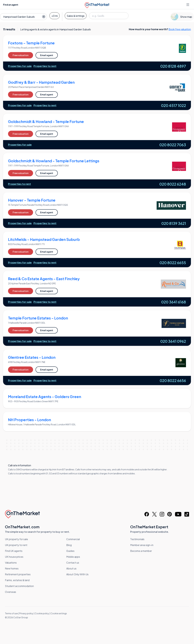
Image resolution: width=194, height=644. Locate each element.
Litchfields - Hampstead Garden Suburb (44, 239)
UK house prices (14, 557)
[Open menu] (188, 5)
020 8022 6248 (173, 184)
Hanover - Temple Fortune (32, 200)
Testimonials (137, 539)
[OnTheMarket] (97, 5)
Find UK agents (14, 551)
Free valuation (21, 55)
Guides (70, 551)
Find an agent (11, 5)
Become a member (141, 551)
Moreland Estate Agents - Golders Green (45, 397)
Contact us (73, 563)
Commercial (73, 539)
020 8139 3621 (174, 223)
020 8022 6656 (173, 380)
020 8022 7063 (173, 145)
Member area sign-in (142, 545)
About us (71, 568)
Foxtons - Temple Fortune (31, 43)
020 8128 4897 (173, 66)
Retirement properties (18, 574)
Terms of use (11, 613)
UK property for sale (16, 539)
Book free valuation (180, 29)
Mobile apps (73, 557)
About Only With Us (77, 574)
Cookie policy (42, 613)
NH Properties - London (30, 420)
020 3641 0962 (173, 341)
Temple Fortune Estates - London (38, 318)
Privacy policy (26, 613)
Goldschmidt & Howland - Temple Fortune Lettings (54, 161)
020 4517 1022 (174, 105)
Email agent (47, 55)
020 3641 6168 (174, 302)
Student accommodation (19, 586)
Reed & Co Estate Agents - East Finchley (44, 279)
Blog (69, 545)
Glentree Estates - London (32, 357)
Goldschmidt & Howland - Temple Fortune (46, 121)
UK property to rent (16, 545)
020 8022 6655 (173, 263)
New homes (12, 568)
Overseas (11, 592)
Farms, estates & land (17, 580)
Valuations (11, 563)
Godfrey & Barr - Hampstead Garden (41, 82)
